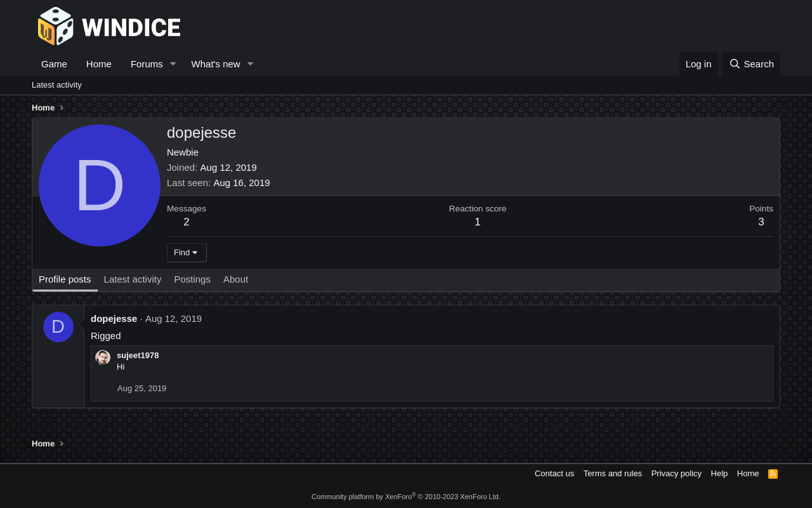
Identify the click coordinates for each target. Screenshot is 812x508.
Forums (147, 64)
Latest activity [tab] (133, 279)
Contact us (554, 473)
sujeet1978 (138, 355)
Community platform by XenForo (406, 497)
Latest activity (57, 85)
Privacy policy (677, 473)
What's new (216, 64)
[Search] (751, 64)
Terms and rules (613, 473)
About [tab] (236, 279)
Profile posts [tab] (65, 279)
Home (99, 64)
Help (720, 473)
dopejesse (114, 318)
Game (54, 64)
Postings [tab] (192, 279)
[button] (173, 64)
